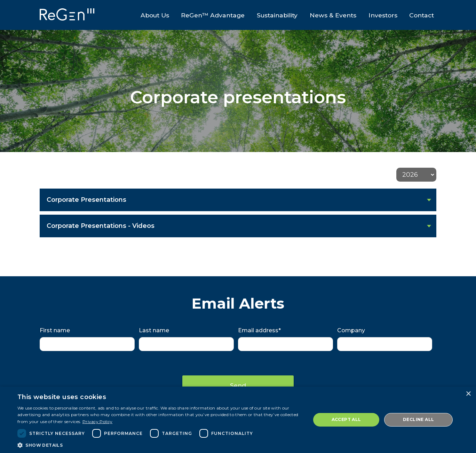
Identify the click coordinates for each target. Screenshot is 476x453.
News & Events (333, 16)
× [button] (468, 394)
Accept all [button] (346, 419)
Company (351, 330)
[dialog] (238, 420)
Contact (424, 16)
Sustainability (277, 16)
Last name (154, 330)
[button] (160, 445)
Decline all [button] (418, 419)
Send (238, 385)
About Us (152, 16)
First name (55, 330)
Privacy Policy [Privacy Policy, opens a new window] (97, 422)
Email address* (259, 330)
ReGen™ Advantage (211, 16)
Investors (384, 16)
